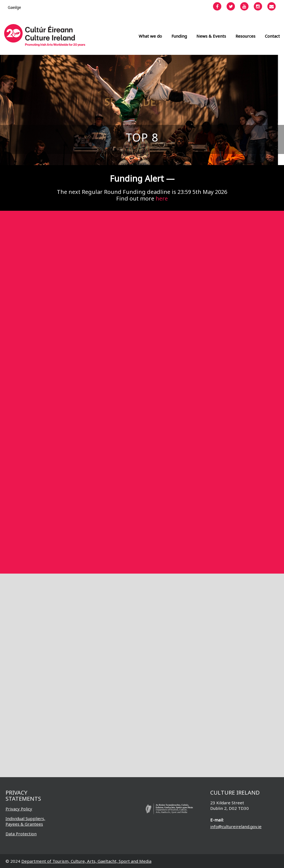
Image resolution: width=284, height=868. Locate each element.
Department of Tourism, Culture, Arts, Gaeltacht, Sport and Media (86, 861)
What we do (150, 36)
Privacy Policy (19, 809)
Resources (245, 36)
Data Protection (21, 834)
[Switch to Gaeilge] (14, 7)
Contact (272, 36)
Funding (179, 36)
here (162, 198)
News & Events (211, 36)
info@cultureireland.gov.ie (236, 826)
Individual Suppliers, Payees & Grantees (25, 821)
